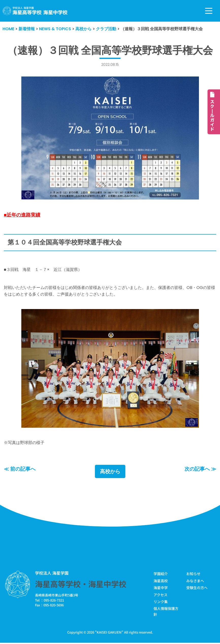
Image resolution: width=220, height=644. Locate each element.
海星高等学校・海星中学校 (81, 584)
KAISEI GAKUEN (109, 632)
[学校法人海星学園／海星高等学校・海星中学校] (35, 11)
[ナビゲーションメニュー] (209, 11)
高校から (110, 471)
